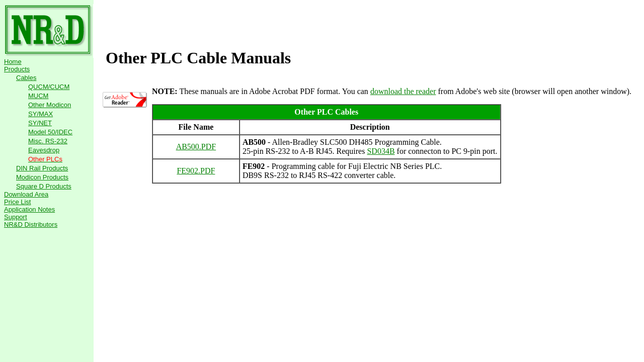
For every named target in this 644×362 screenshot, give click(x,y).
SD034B (381, 151)
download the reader (403, 91)
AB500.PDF (196, 147)
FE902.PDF (196, 171)
